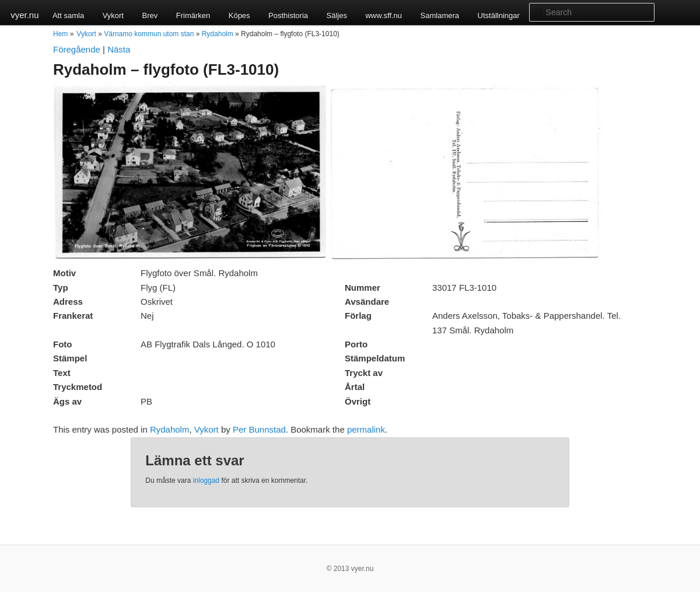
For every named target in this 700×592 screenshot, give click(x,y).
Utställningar (499, 15)
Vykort (113, 15)
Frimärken (193, 15)
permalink (366, 429)
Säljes (337, 15)
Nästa (119, 49)
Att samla (68, 15)
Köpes (239, 15)
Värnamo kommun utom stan (149, 34)
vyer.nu (24, 15)
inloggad (206, 480)
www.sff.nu (384, 15)
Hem (60, 34)
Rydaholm (218, 34)
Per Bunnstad (259, 429)
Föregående (77, 49)
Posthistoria (288, 15)
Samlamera (440, 15)
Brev (150, 15)
